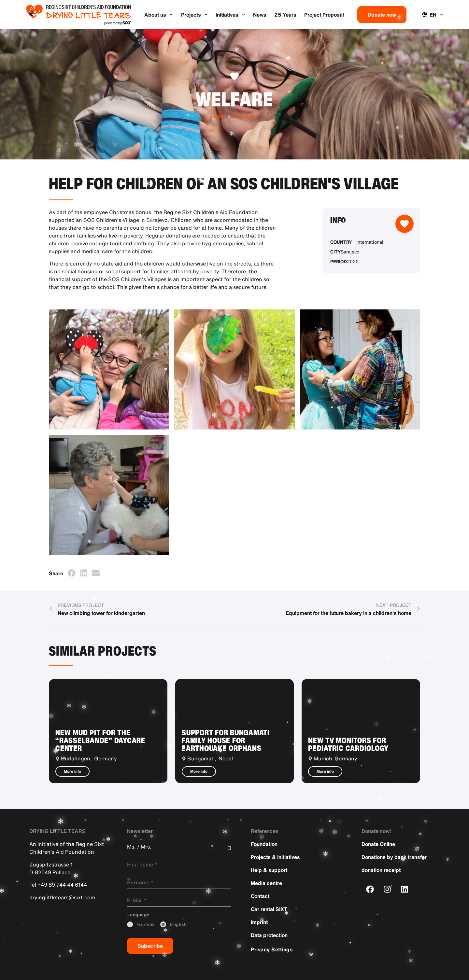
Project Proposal (324, 15)
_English (178, 925)
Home (218, 116)
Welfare (234, 99)
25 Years (285, 15)
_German (146, 925)
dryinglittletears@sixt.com (62, 897)
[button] (71, 573)
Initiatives (230, 14)
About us (159, 14)
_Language (138, 915)
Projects (194, 14)
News (260, 15)
